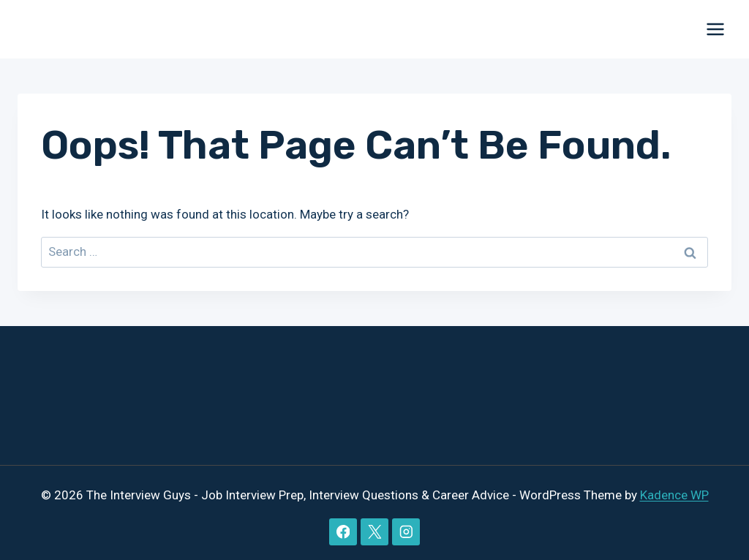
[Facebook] (343, 532)
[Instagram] (406, 532)
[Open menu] (715, 29)
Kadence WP (674, 495)
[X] (374, 532)
